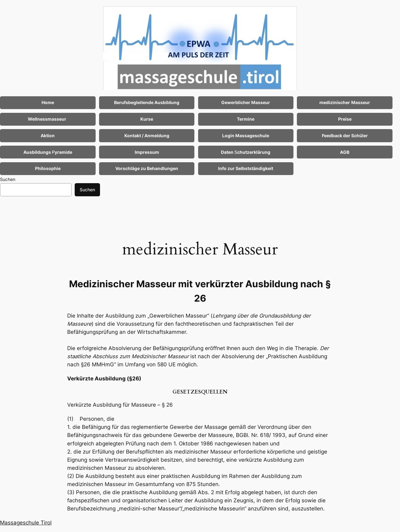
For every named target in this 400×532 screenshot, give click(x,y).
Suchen (8, 179)
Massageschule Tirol (26, 523)
